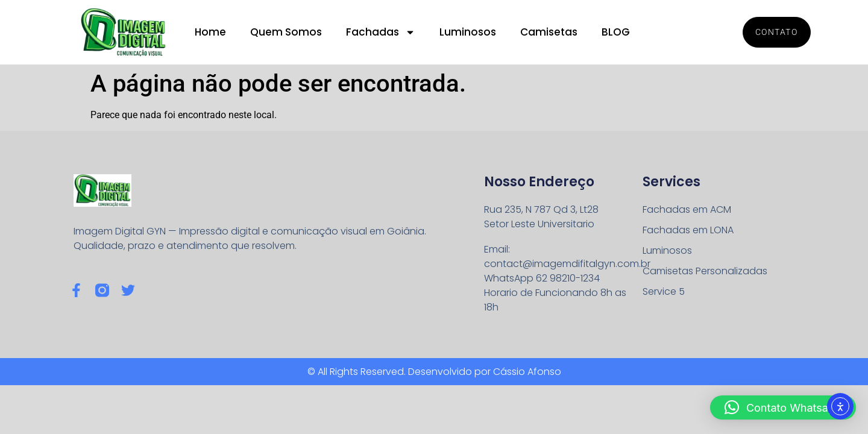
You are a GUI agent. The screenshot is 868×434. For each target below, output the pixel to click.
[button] (783, 407)
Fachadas (381, 32)
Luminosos (468, 32)
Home (210, 32)
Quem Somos (286, 32)
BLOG (616, 32)
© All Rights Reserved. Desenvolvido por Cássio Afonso (434, 372)
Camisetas (549, 32)
